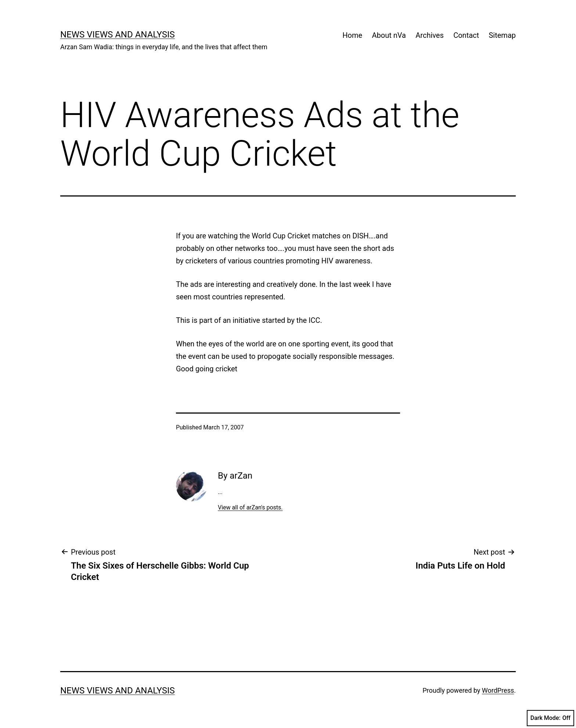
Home (352, 35)
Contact (466, 35)
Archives (429, 35)
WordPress (498, 690)
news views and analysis (118, 35)
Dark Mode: (550, 718)
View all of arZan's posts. (250, 507)
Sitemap (502, 35)
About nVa (389, 35)
